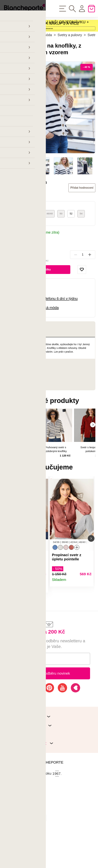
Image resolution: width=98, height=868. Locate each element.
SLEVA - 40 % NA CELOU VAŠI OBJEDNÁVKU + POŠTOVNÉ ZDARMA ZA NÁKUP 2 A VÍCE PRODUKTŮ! (46, 30)
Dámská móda (41, 64)
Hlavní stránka (13, 64)
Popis (17, 358)
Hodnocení (25, 411)
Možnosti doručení (18, 266)
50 (61, 243)
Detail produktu (42, 624)
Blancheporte (27, 221)
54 (81, 243)
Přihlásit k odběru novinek (49, 710)
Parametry (21, 395)
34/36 (12, 243)
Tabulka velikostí (16, 249)
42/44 (37, 243)
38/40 (24, 243)
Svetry (92, 64)
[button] (7, 571)
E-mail (17, 695)
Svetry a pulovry (70, 64)
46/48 (50, 243)
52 (71, 243)
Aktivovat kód (49, 46)
